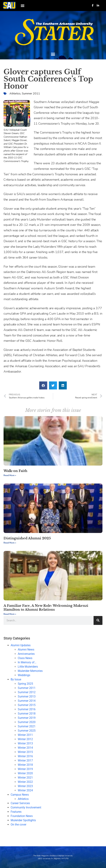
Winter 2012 (25, 739)
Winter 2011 (25, 735)
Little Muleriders (28, 667)
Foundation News (22, 816)
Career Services (20, 803)
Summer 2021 (27, 726)
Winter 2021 (25, 778)
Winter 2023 (25, 786)
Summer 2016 (27, 709)
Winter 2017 (25, 761)
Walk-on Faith (15, 471)
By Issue (16, 679)
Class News (25, 658)
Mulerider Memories (30, 671)
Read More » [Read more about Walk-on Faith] (10, 475)
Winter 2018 (25, 765)
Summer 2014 (27, 701)
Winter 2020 (25, 773)
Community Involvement (26, 807)
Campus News (20, 795)
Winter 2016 (25, 756)
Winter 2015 (25, 752)
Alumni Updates (21, 645)
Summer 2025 (27, 731)
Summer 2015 (27, 705)
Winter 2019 (25, 769)
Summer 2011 (31, 94)
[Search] (98, 620)
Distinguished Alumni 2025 (27, 538)
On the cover (18, 825)
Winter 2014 (25, 748)
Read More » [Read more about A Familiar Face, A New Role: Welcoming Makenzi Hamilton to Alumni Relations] (10, 614)
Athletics (15, 94)
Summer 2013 (27, 696)
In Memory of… (27, 662)
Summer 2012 (27, 692)
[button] (22, 5)
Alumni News (26, 650)
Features (16, 812)
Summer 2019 (27, 718)
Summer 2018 (27, 714)
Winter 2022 (25, 782)
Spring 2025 (25, 684)
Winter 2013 (25, 743)
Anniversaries (26, 654)
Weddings (24, 675)
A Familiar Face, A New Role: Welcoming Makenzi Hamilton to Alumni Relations (46, 608)
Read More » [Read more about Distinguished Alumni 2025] (10, 543)
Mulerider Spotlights (23, 820)
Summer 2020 (27, 722)
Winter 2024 (25, 790)
